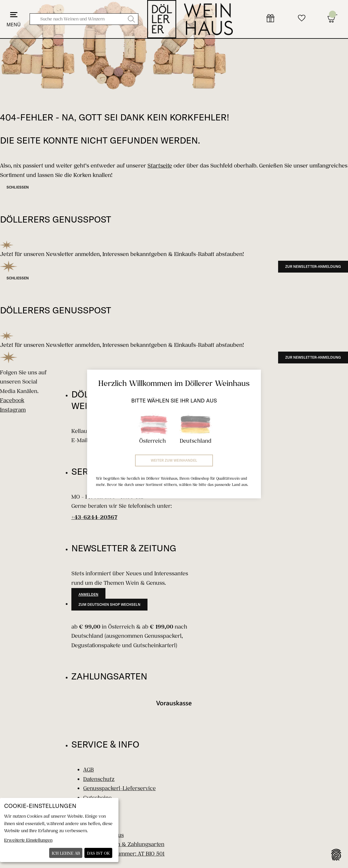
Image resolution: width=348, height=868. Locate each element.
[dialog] (59, 830)
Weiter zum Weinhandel (174, 460)
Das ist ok (98, 853)
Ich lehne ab (66, 853)
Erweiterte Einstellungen (28, 840)
